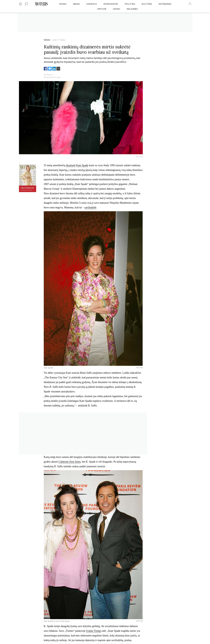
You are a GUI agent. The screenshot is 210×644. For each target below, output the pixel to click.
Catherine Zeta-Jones (70, 462)
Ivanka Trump (93, 631)
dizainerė (71, 165)
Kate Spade (82, 165)
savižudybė (90, 207)
